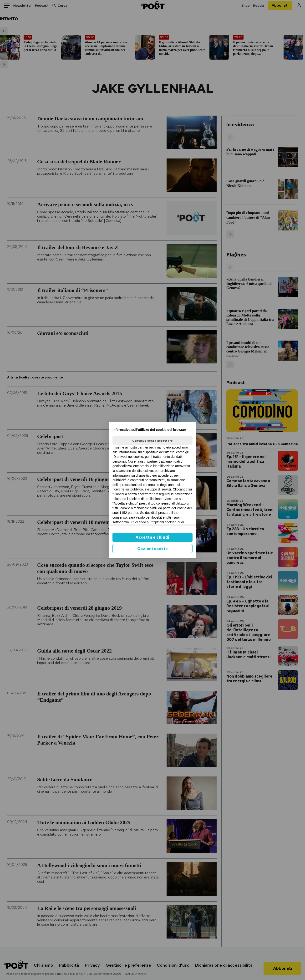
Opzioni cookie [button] (153, 549)
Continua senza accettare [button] (152, 441)
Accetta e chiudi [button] (152, 537)
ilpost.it (157, 517)
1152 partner (129, 513)
